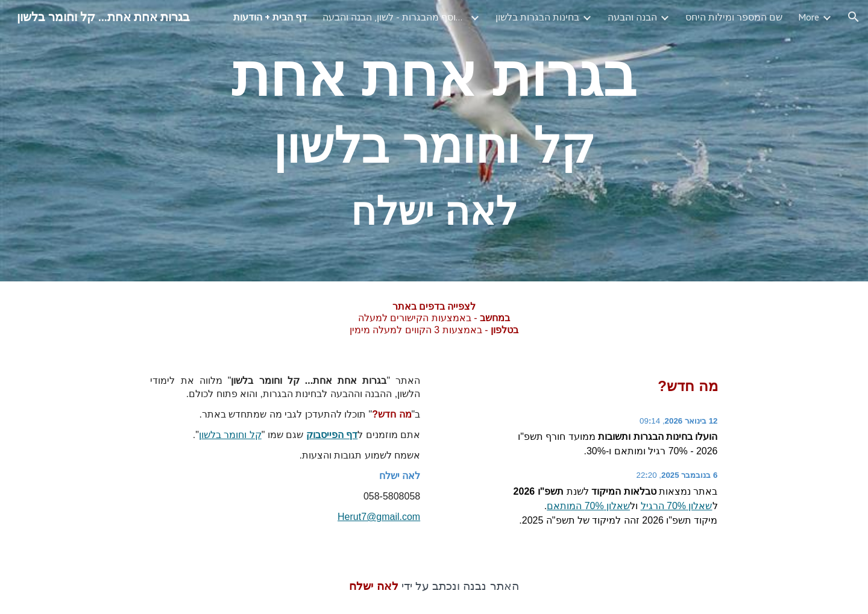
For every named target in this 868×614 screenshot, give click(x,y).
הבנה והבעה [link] (632, 17)
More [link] (809, 17)
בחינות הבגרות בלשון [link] (537, 17)
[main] (434, 141)
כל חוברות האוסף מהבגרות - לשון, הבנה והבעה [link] (395, 17)
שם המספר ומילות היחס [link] (734, 17)
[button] (854, 17)
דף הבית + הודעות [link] (270, 17)
